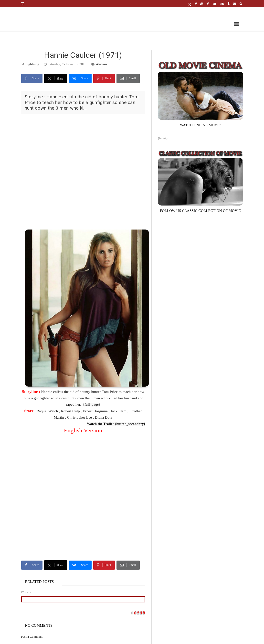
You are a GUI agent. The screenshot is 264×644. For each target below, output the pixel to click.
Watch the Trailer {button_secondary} (116, 424)
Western (101, 64)
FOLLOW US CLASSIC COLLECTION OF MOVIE (201, 211)
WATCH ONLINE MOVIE (201, 125)
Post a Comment (32, 637)
